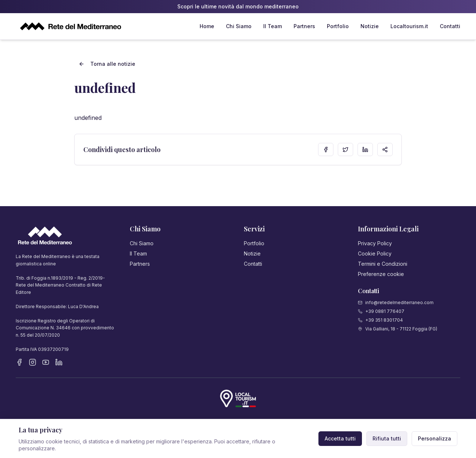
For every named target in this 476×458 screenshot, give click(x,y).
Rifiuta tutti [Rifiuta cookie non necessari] (387, 438)
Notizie (370, 26)
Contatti (450, 26)
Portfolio (338, 26)
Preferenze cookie (381, 274)
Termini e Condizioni (383, 264)
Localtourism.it (409, 26)
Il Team (273, 26)
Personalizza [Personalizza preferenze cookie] (435, 438)
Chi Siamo (239, 26)
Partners (304, 26)
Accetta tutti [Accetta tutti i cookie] (340, 438)
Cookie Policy (375, 253)
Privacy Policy (375, 243)
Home (207, 26)
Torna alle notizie (107, 64)
